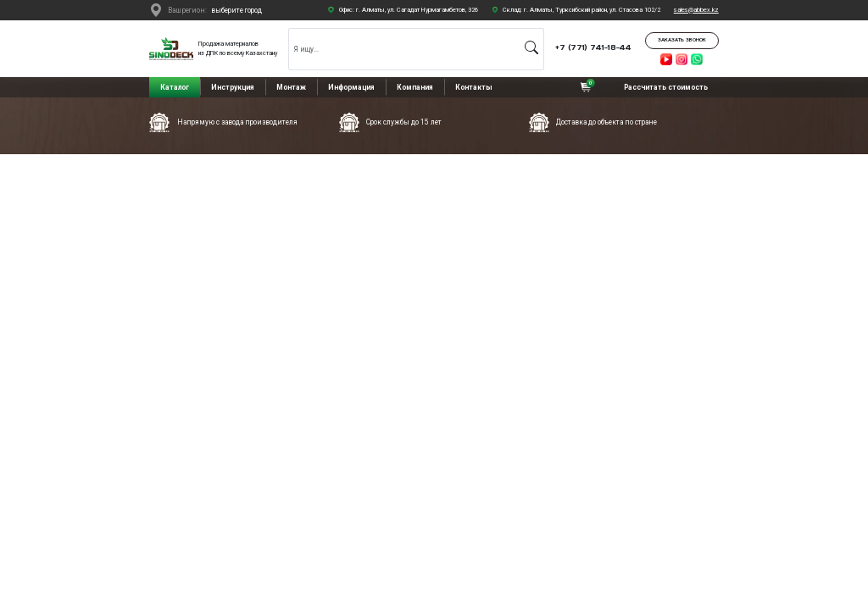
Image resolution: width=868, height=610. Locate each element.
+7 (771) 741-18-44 (593, 47)
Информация (351, 87)
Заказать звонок (682, 40)
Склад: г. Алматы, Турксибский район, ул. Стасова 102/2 (581, 10)
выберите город (236, 10)
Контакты (474, 87)
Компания (415, 87)
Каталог (175, 87)
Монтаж (291, 87)
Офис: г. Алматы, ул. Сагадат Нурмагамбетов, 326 (409, 10)
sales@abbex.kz (696, 10)
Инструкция (233, 87)
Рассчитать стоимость (666, 87)
